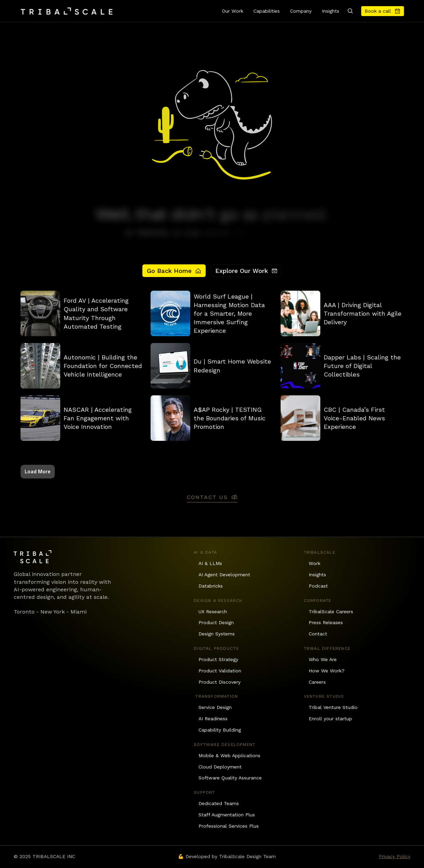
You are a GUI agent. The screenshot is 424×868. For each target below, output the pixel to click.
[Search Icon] (350, 11)
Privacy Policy (395, 856)
